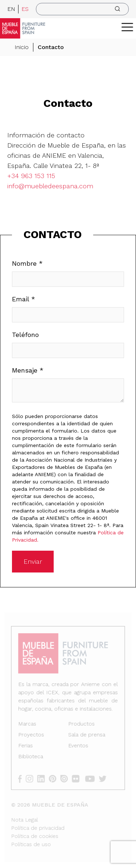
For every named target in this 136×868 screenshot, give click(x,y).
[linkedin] (44, 778)
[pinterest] (55, 778)
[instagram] (32, 778)
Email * (24, 299)
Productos (81, 725)
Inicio (22, 47)
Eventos (78, 746)
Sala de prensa (86, 736)
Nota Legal (26, 818)
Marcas (28, 725)
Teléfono (25, 335)
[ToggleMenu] (127, 27)
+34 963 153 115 (31, 176)
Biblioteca (32, 757)
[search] (82, 9)
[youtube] (91, 778)
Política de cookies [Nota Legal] (36, 834)
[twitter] (104, 778)
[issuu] (66, 778)
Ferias (27, 746)
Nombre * (27, 263)
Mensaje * (28, 370)
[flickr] (77, 778)
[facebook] (23, 778)
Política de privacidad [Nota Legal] (39, 826)
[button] (127, 27)
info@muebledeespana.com (50, 186)
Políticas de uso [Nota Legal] (32, 842)
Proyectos (32, 736)
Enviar (33, 561)
